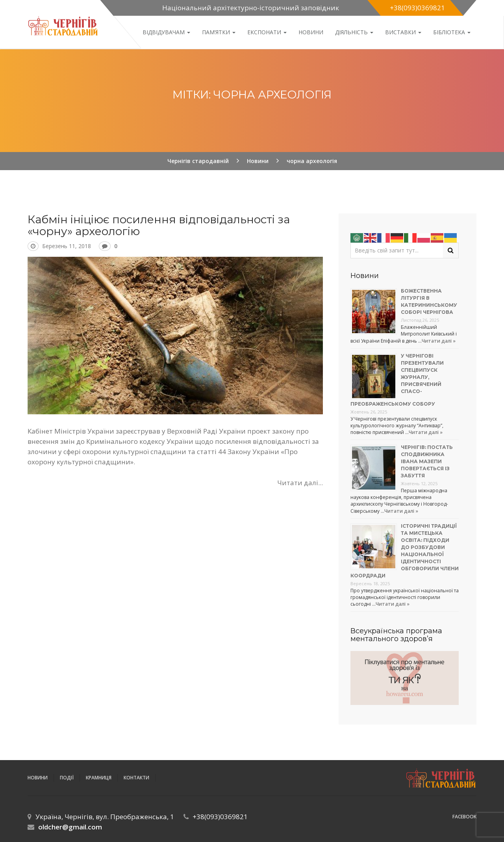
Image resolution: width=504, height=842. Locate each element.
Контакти (136, 778)
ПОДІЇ (67, 778)
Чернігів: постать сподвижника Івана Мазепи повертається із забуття (427, 461)
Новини (311, 32)
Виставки (403, 32)
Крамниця (99, 778)
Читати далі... (300, 483)
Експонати (267, 32)
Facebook (464, 817)
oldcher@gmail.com (70, 827)
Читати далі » (439, 341)
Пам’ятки (219, 32)
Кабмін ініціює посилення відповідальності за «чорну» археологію (159, 225)
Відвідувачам (166, 32)
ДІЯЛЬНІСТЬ (354, 32)
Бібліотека (452, 32)
